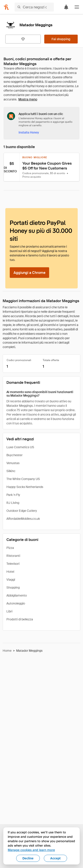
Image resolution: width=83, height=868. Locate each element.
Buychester (14, 455)
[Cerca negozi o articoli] (34, 7)
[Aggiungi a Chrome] (29, 273)
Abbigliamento (17, 595)
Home (7, 651)
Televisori (13, 564)
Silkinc (11, 471)
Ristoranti (13, 556)
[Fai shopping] (61, 39)
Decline (28, 858)
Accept (55, 858)
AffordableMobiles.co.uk (23, 519)
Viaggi (11, 580)
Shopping (13, 587)
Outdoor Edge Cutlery (22, 511)
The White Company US (23, 479)
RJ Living (13, 503)
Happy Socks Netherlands (25, 487)
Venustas (13, 463)
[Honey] (6, 7)
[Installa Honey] (29, 132)
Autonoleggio (16, 603)
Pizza (10, 548)
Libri (9, 611)
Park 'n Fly (13, 495)
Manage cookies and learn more (31, 850)
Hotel (10, 572)
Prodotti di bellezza (20, 619)
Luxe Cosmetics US (20, 447)
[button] (77, 7)
